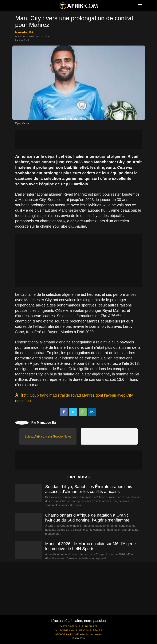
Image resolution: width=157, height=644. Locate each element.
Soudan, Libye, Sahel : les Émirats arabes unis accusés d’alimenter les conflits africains (89, 489)
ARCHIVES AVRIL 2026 (67, 634)
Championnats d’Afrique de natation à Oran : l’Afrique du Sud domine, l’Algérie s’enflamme (87, 518)
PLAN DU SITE (90, 626)
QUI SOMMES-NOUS (66, 630)
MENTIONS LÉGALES (91, 630)
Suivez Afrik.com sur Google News (48, 436)
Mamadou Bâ (24, 32)
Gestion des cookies (91, 634)
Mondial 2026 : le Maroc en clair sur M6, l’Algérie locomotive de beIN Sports (91, 546)
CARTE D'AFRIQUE (70, 626)
